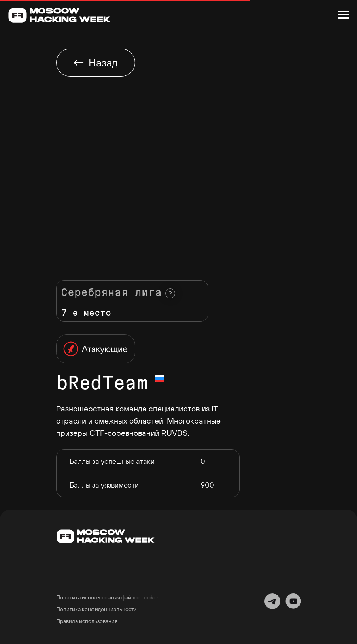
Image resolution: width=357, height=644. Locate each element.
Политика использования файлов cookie (107, 597)
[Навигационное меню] (344, 15)
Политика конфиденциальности (96, 609)
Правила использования (87, 621)
